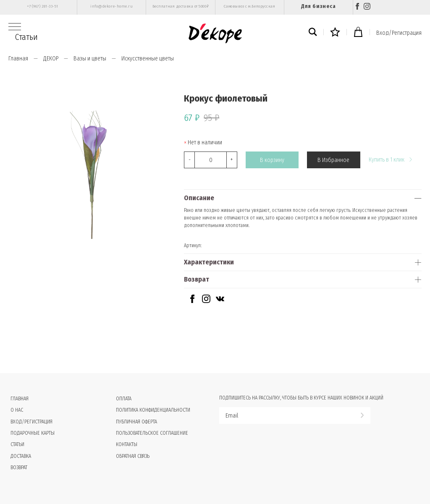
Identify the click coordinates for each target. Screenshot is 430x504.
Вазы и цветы (90, 59)
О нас (17, 410)
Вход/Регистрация (399, 33)
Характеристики (209, 262)
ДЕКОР (51, 59)
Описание (199, 198)
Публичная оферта (136, 422)
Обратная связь (133, 456)
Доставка (21, 456)
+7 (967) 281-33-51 (43, 6)
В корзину (272, 160)
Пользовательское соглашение (152, 433)
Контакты (127, 444)
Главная (18, 59)
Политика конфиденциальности (153, 410)
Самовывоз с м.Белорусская (250, 6)
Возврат (197, 279)
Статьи (26, 37)
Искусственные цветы (148, 59)
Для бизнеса (318, 6)
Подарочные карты (33, 433)
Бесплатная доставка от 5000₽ (181, 6)
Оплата (124, 399)
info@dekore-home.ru (111, 6)
